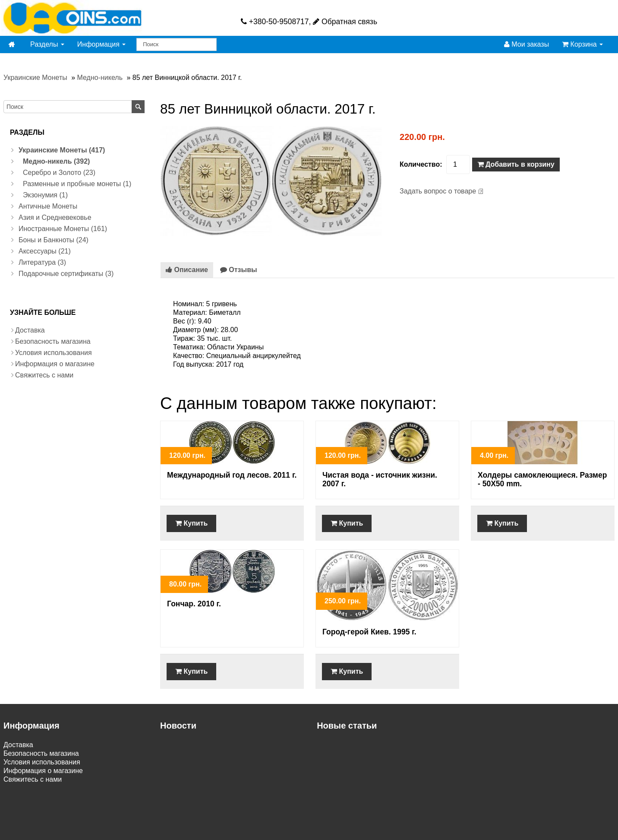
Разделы (47, 44)
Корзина (582, 44)
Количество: (421, 164)
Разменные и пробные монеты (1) (77, 184)
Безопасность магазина (53, 341)
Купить (191, 523)
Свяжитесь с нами (44, 375)
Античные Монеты (48, 206)
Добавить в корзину (516, 164)
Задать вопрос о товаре (438, 191)
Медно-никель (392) (56, 161)
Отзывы (239, 270)
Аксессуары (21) (45, 251)
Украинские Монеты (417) (62, 150)
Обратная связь (345, 22)
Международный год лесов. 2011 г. (232, 475)
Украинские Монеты (35, 78)
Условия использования (54, 353)
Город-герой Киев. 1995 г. (369, 632)
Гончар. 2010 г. (194, 604)
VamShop (292, 832)
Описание (187, 270)
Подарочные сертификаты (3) (66, 274)
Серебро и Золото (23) (59, 173)
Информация (101, 44)
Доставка (30, 330)
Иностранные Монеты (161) (63, 229)
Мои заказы (527, 44)
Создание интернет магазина (357, 832)
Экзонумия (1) (45, 195)
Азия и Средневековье (55, 217)
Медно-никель (100, 78)
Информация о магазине (55, 364)
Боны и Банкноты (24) (54, 240)
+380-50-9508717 (275, 22)
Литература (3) (42, 262)
